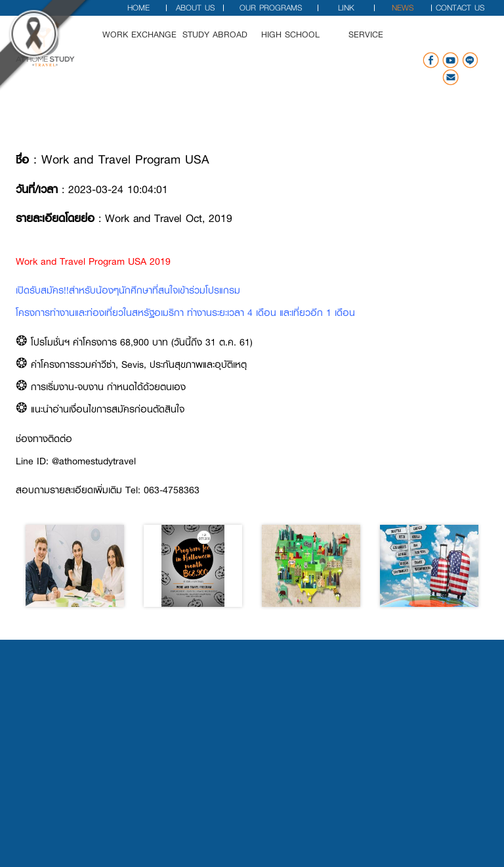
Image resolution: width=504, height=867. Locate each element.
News (403, 8)
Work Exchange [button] (148, 43)
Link (346, 8)
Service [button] (375, 43)
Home (138, 8)
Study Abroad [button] (223, 43)
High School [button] (299, 43)
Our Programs (271, 8)
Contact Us (460, 8)
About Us (195, 8)
